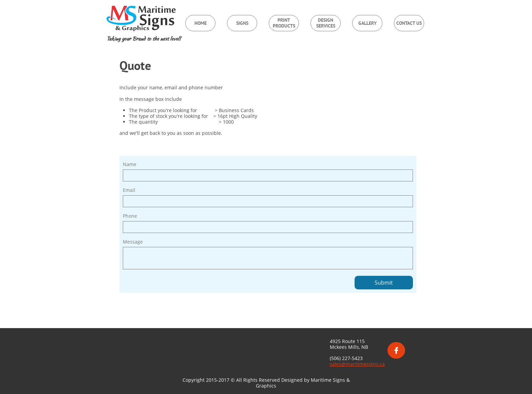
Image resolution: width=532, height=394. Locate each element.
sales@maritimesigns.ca (357, 364)
